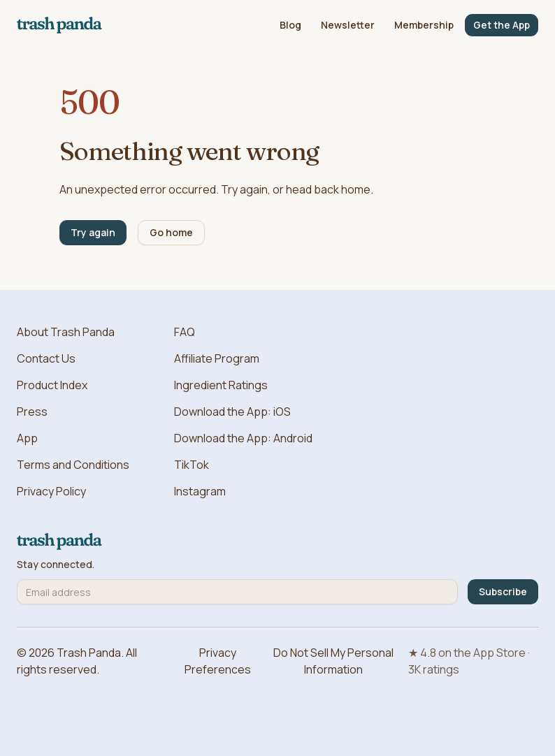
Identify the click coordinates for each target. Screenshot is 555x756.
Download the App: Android (243, 438)
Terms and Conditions (73, 465)
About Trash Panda (66, 332)
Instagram (200, 491)
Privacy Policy (51, 491)
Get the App (502, 25)
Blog (290, 25)
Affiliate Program (217, 358)
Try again (93, 232)
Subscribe (503, 591)
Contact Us (46, 358)
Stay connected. (56, 565)
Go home (171, 232)
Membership (424, 25)
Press (32, 412)
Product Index (52, 385)
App (27, 438)
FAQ (185, 332)
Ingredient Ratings (221, 385)
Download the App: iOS (232, 412)
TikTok (192, 465)
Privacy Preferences (218, 661)
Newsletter (348, 25)
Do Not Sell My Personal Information (333, 661)
